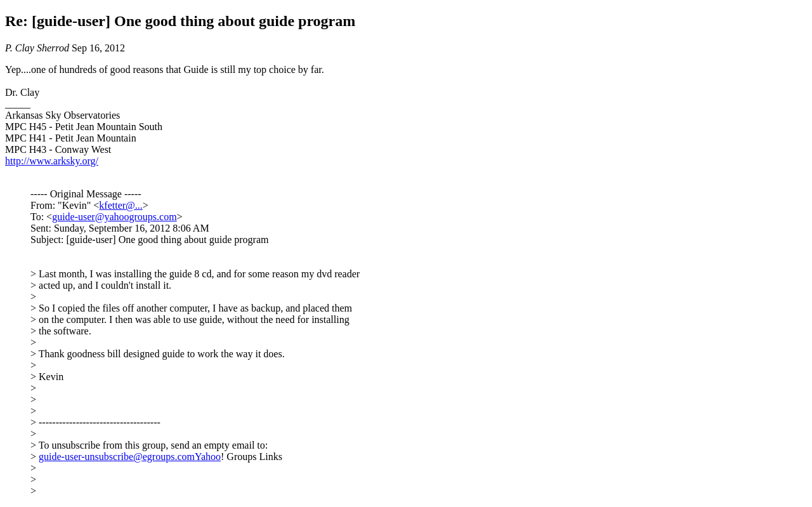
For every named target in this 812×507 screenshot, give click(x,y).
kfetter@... (121, 205)
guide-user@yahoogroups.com (114, 217)
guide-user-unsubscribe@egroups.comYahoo (130, 457)
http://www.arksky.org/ (52, 161)
